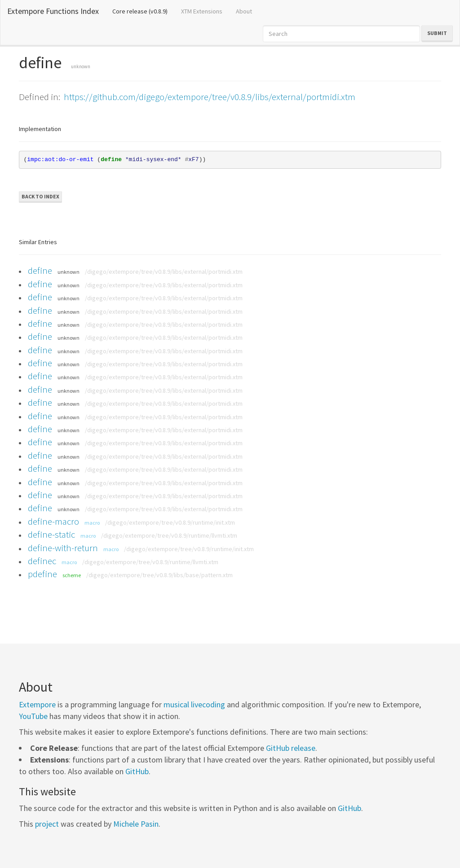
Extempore (37, 704)
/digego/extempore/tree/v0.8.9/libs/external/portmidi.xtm (164, 272)
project (47, 824)
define (40, 270)
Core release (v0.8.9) (143, 11)
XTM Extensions (202, 11)
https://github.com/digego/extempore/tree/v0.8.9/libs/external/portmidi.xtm (210, 97)
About (244, 11)
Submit (437, 33)
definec (42, 561)
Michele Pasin (136, 824)
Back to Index (40, 196)
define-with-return (63, 548)
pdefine (42, 574)
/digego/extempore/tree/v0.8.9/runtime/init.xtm (170, 522)
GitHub (137, 771)
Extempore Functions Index (53, 11)
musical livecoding (194, 704)
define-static (51, 534)
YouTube (33, 716)
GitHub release (291, 748)
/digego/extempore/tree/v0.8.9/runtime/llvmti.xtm (169, 535)
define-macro (53, 521)
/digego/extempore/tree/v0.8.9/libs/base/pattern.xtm (159, 575)
